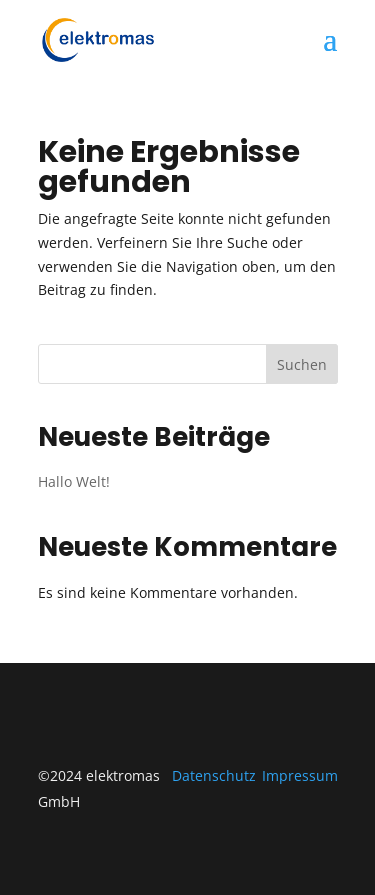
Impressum (300, 775)
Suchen (302, 364)
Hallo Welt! (74, 481)
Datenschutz (214, 775)
